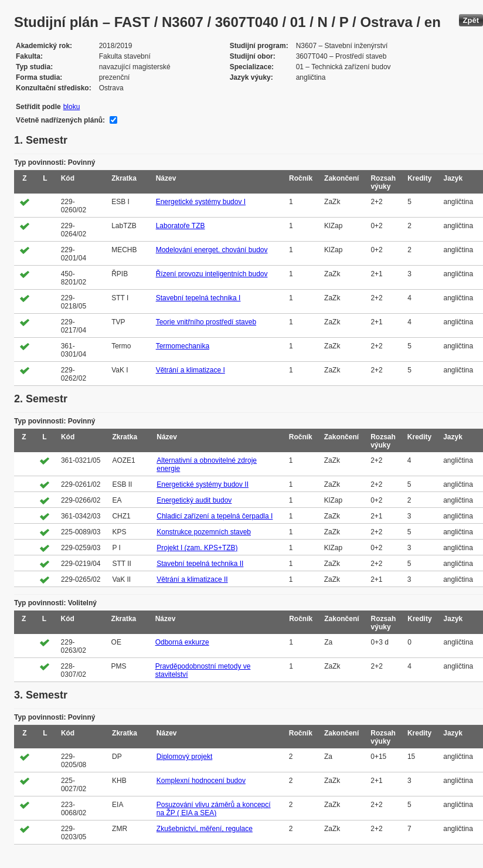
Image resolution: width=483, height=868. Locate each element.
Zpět (471, 20)
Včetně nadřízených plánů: (60, 120)
